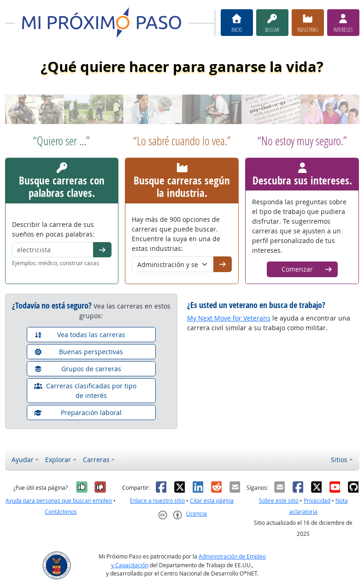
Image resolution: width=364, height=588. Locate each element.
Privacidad (317, 501)
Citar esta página (212, 501)
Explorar (58, 460)
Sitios (339, 460)
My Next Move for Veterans (229, 318)
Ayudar (23, 460)
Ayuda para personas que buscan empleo (59, 501)
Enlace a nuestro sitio (157, 501)
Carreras (96, 460)
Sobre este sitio (279, 501)
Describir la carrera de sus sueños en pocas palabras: (53, 229)
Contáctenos (61, 512)
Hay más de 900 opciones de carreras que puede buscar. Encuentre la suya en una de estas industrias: (176, 234)
